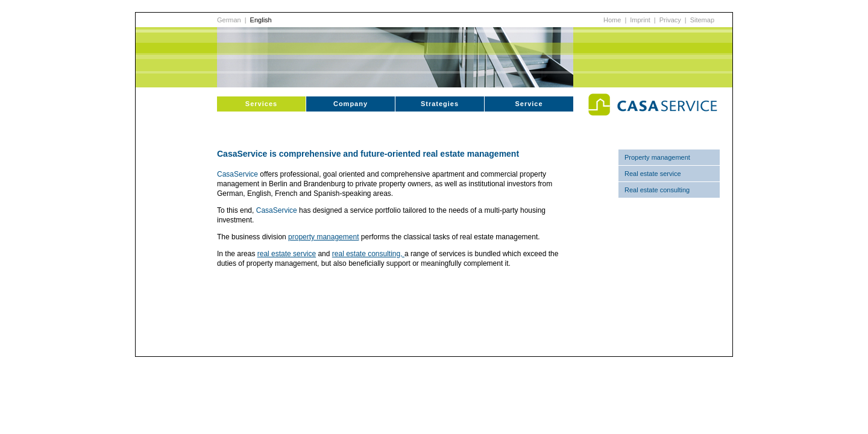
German (229, 20)
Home (612, 20)
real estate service (287, 254)
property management (323, 237)
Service (529, 104)
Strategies (440, 104)
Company (351, 104)
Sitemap (702, 20)
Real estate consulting (657, 190)
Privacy (670, 20)
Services (261, 104)
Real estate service (653, 174)
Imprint (640, 20)
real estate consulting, (368, 254)
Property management (657, 157)
